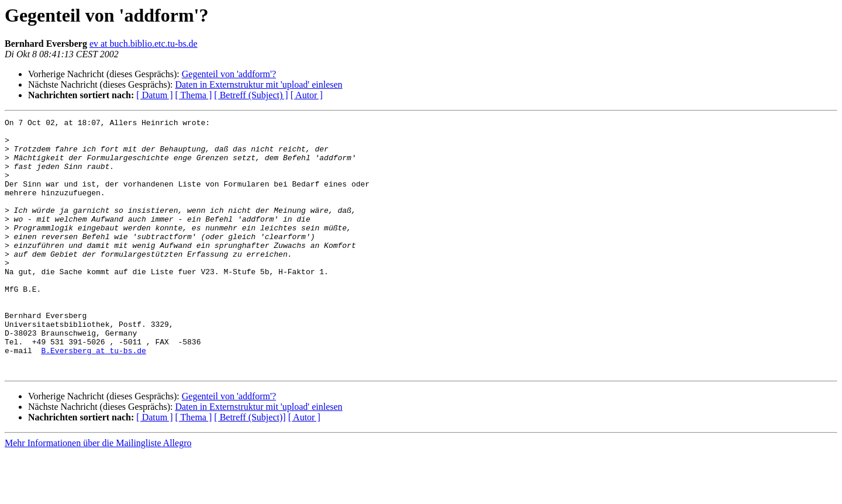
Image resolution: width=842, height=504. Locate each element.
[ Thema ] (194, 95)
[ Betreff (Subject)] (250, 468)
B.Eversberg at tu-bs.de (93, 398)
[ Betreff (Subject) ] (251, 95)
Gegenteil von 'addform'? (229, 74)
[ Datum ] (154, 95)
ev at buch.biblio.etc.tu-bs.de (144, 44)
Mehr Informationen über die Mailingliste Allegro (98, 494)
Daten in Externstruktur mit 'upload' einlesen (258, 84)
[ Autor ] (307, 95)
